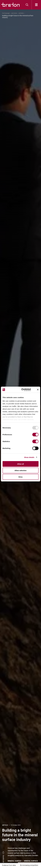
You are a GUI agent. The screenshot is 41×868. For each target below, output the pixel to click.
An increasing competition (29, 865)
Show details (29, 457)
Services (14, 13)
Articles (21, 13)
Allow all (20, 464)
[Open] (36, 5)
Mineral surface (15, 861)
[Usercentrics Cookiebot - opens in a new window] (25, 390)
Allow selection (20, 470)
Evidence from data (9, 865)
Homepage (6, 13)
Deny (20, 477)
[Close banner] (38, 390)
